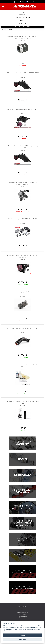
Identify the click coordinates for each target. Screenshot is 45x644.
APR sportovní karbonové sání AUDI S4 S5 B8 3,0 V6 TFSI (22, 73)
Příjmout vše (22, 635)
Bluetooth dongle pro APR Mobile (22, 292)
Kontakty (23, 24)
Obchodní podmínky (23, 18)
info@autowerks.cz (23, 616)
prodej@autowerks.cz (23, 612)
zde (16, 631)
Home (23, 12)
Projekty (23, 15)
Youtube (23, 21)
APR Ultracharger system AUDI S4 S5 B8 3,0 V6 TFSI (23, 219)
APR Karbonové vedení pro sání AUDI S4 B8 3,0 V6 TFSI (23, 328)
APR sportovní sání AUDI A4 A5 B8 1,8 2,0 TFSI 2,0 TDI (22, 109)
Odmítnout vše (23, 639)
